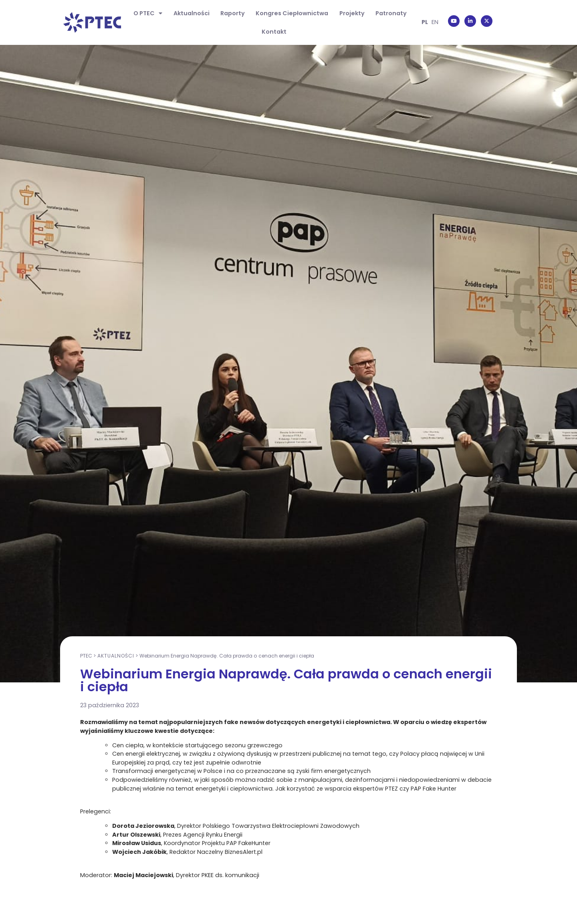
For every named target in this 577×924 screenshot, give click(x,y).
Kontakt (274, 32)
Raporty (233, 13)
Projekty (352, 13)
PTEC (86, 656)
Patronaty (391, 13)
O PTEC (148, 13)
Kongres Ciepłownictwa (292, 13)
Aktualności (192, 13)
